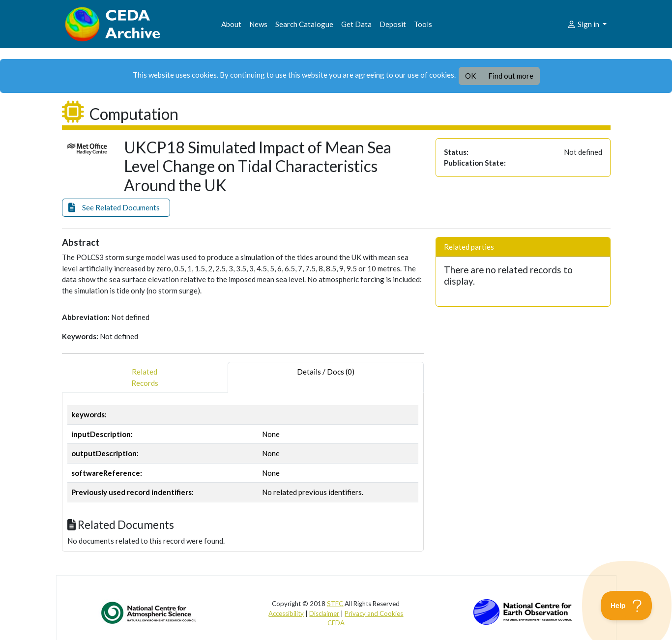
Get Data (356, 24)
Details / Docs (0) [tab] (326, 377)
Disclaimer (324, 613)
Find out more (511, 76)
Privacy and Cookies (374, 613)
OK (470, 76)
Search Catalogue (304, 24)
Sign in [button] (584, 24)
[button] (116, 208)
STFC (335, 604)
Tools (423, 24)
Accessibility (286, 613)
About (231, 24)
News (258, 24)
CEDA (336, 623)
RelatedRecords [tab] (145, 377)
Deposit (393, 24)
